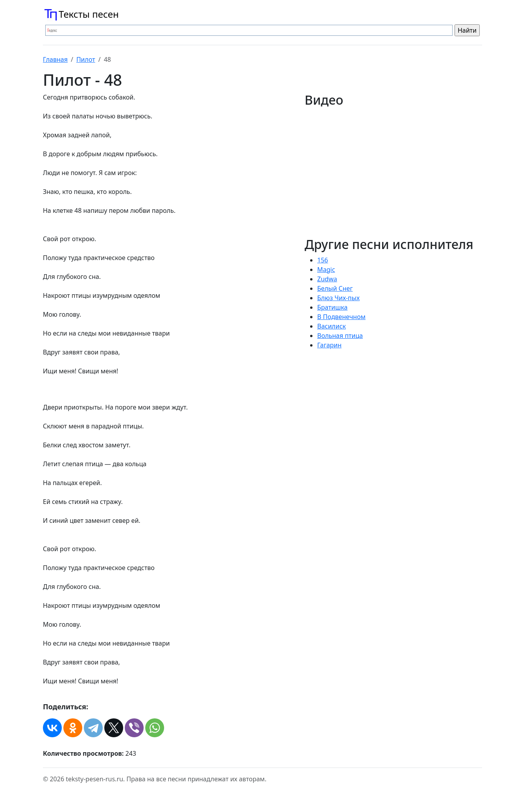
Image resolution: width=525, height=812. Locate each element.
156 (323, 260)
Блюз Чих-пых (338, 298)
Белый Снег (335, 288)
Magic (326, 269)
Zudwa (327, 279)
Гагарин (329, 345)
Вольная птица (340, 336)
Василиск (332, 326)
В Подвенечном (341, 317)
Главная (55, 59)
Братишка (332, 307)
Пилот (86, 59)
